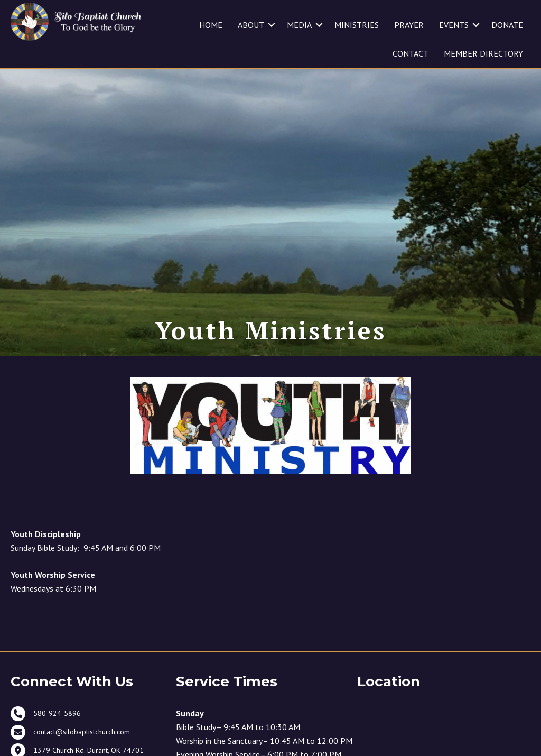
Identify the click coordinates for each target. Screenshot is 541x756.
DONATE (507, 25)
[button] (272, 25)
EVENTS (454, 25)
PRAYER (409, 25)
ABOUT (251, 25)
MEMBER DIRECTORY (483, 53)
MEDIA (299, 25)
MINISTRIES (357, 25)
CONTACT (411, 53)
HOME (211, 25)
